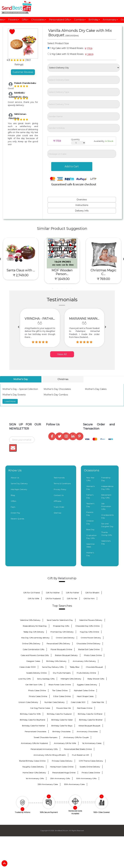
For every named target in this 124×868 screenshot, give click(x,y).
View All (62, 354)
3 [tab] (62, 289)
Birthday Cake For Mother (34, 726)
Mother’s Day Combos (56, 395)
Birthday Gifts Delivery (56, 661)
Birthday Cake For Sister (62, 720)
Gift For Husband (53, 598)
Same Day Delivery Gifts (53, 667)
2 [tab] (57, 289)
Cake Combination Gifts (34, 649)
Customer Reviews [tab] (23, 72)
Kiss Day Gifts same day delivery (35, 638)
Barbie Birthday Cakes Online (32, 761)
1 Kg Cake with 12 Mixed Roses (65, 48)
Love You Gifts (25, 679)
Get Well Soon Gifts (34, 685)
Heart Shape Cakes (85, 696)
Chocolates (39, 20)
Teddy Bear (75, 667)
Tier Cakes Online (60, 690)
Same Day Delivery (19, 483)
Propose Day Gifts (61, 626)
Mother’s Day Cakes (96, 389)
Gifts (25, 20)
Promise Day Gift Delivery (62, 632)
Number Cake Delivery (55, 702)
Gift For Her (72, 598)
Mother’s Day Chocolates (57, 389)
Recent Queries (17, 519)
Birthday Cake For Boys (62, 726)
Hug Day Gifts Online (89, 632)
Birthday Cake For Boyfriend (32, 720)
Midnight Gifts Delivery (71, 679)
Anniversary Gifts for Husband (34, 743)
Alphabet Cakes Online (84, 690)
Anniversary (110, 20)
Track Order (59, 507)
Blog (13, 495)
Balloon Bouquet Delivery (66, 655)
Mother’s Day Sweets (14, 395)
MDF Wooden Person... (62, 272)
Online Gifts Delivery (31, 644)
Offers (13, 501)
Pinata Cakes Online (38, 696)
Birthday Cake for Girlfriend (90, 714)
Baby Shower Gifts (96, 679)
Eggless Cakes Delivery (87, 685)
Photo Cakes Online (93, 655)
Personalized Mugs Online (64, 773)
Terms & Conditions (62, 483)
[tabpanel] (21, 259)
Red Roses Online (85, 708)
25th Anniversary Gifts (60, 778)
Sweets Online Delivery (90, 767)
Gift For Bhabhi (92, 593)
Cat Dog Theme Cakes (40, 708)
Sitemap (57, 513)
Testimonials (59, 478)
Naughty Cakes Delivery (33, 767)
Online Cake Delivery (65, 638)
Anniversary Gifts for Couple (76, 737)
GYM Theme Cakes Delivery (91, 761)
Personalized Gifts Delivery (58, 644)
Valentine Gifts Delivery (30, 620)
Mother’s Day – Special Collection (20, 389)
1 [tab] (53, 289)
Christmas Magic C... (103, 272)
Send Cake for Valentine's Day (60, 620)
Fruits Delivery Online (86, 673)
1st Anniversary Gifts (35, 778)
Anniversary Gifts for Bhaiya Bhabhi (50, 755)
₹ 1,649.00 (62, 279)
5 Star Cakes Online (62, 696)
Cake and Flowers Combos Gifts (35, 655)
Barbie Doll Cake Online (89, 649)
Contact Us (59, 495)
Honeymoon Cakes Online (62, 767)
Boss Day (90, 529)
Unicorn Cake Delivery (28, 702)
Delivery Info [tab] (82, 211)
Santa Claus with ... (21, 270)
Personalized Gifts (60, 20)
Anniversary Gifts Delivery (84, 661)
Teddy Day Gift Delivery (34, 632)
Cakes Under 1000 (28, 667)
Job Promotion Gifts (106, 506)
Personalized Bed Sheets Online (78, 749)
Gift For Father (73, 593)
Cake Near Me (98, 702)
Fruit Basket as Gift (80, 755)
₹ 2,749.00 (21, 275)
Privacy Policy (60, 489)
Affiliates (57, 501)
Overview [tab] (82, 200)
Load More (10, 401)
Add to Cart (72, 166)
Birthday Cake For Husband (59, 714)
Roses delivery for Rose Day (35, 626)
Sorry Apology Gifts (46, 679)
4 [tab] (67, 289)
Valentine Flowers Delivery (91, 620)
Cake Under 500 (78, 702)
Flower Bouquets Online (61, 649)
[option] (40, 328)
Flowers (14, 20)
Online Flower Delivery (91, 638)
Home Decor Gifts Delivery (34, 773)
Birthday (94, 20)
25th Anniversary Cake (48, 784)
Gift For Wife (33, 598)
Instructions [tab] (82, 205)
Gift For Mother (53, 593)
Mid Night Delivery (19, 489)
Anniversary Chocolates (87, 731)
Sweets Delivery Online (36, 673)
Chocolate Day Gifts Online (87, 626)
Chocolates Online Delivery (88, 644)
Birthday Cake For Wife (30, 714)
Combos (80, 20)
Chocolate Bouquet (94, 667)
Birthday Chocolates (61, 731)
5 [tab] (71, 289)
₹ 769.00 (103, 279)
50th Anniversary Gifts (86, 778)
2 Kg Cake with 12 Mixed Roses (65, 54)
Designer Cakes (33, 661)
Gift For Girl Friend (31, 593)
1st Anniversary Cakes (92, 743)
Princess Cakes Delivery (62, 761)
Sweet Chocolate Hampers (46, 737)
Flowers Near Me (64, 708)
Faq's (13, 507)
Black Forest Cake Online (60, 685)
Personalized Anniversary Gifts (44, 749)
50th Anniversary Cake (74, 784)
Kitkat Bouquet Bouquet (89, 726)
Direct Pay (15, 513)
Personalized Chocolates (35, 731)
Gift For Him (89, 598)
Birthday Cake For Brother (91, 720)
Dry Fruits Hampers (62, 673)
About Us (15, 478)
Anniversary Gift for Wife (65, 743)
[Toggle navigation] (8, 7)
